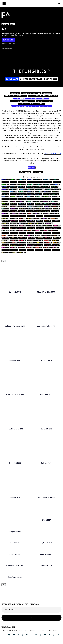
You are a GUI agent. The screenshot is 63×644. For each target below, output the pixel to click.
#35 (40, 209)
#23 (38, 180)
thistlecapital (25, 172)
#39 (40, 184)
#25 (47, 180)
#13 (38, 194)
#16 (30, 180)
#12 (48, 216)
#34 (57, 189)
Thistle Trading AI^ (53, 154)
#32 (5, 182)
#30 (22, 192)
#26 (39, 182)
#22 (22, 180)
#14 (48, 182)
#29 (6, 180)
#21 (55, 180)
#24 (14, 180)
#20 (38, 187)
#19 (5, 197)
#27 (22, 182)
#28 (14, 184)
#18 (14, 214)
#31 (31, 206)
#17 (30, 197)
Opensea (38, 172)
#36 (22, 184)
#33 (55, 214)
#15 (22, 194)
